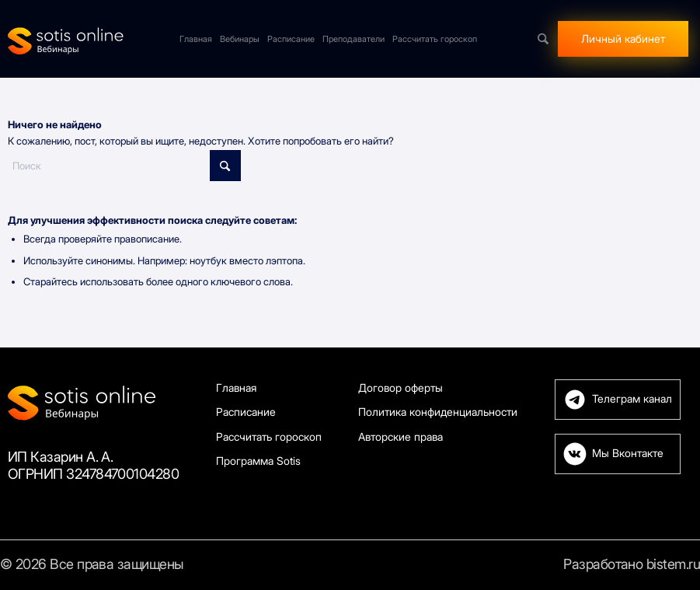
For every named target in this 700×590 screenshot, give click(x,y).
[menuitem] (196, 39)
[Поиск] (543, 39)
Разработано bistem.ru (632, 564)
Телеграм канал (632, 399)
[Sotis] (66, 39)
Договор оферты (400, 388)
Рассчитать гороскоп (269, 436)
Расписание (246, 412)
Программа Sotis (258, 461)
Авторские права (400, 436)
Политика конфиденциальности (438, 412)
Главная (236, 388)
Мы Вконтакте (628, 453)
